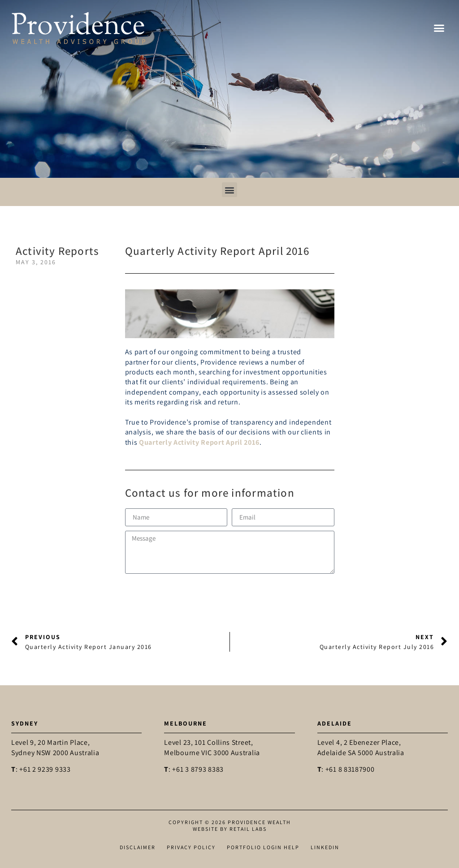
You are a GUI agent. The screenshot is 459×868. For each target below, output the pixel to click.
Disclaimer (138, 847)
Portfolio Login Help (263, 847)
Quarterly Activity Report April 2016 (199, 442)
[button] (439, 28)
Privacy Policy (191, 847)
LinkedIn (325, 847)
